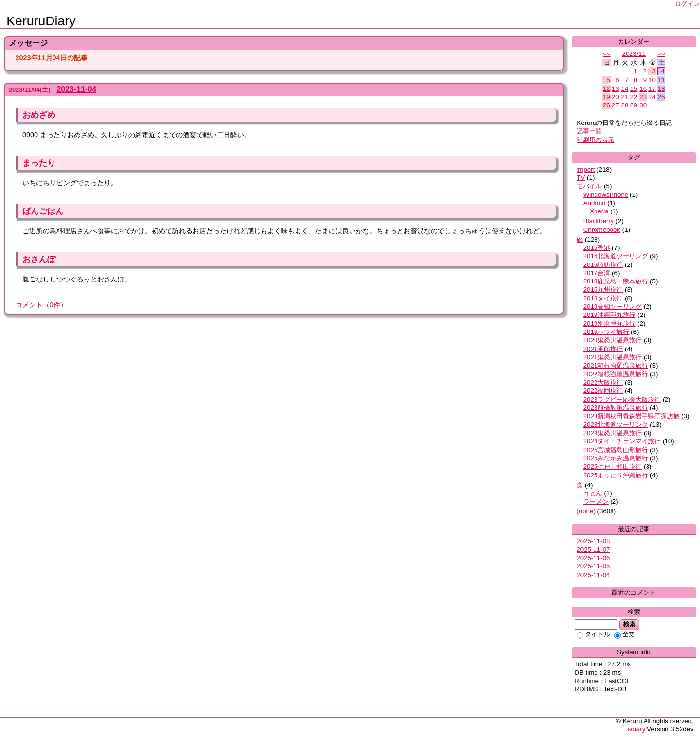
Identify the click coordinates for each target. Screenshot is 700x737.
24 (652, 97)
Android (595, 203)
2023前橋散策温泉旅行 (616, 408)
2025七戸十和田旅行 (613, 466)
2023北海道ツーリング (616, 425)
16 (643, 89)
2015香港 (597, 248)
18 (661, 89)
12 (606, 89)
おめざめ (39, 115)
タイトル (594, 634)
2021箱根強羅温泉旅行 (616, 365)
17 (652, 89)
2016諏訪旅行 (603, 265)
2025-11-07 (593, 550)
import (586, 169)
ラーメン (596, 501)
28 (625, 105)
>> (661, 54)
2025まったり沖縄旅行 (616, 475)
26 (606, 105)
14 (625, 89)
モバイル (589, 186)
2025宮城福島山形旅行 (616, 450)
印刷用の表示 (595, 140)
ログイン (687, 4)
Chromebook (602, 230)
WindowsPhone (606, 195)
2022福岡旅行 (603, 391)
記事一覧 (589, 131)
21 (625, 97)
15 (634, 89)
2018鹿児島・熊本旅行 (616, 281)
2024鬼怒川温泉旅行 (613, 433)
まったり (39, 163)
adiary (636, 729)
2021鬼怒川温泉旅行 (613, 357)
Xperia (599, 211)
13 (616, 89)
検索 (629, 624)
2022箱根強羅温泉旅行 (616, 374)
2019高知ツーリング (613, 307)
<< (607, 54)
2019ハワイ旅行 (606, 332)
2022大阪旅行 (603, 382)
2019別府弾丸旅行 (610, 324)
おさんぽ (39, 259)
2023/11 (634, 54)
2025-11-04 (593, 575)
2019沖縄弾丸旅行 (610, 315)
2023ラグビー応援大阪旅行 (622, 399)
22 (634, 97)
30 (643, 105)
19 (606, 97)
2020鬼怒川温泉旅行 (613, 340)
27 (616, 105)
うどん (593, 493)
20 (616, 97)
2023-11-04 (76, 89)
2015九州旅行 (603, 290)
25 (661, 97)
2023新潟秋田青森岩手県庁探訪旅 (632, 416)
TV (581, 178)
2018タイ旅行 (603, 298)
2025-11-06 (593, 558)
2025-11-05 (593, 566)
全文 (625, 634)
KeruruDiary (41, 21)
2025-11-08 (593, 541)
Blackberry (599, 221)
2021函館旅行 (603, 349)
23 (643, 97)
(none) (586, 511)
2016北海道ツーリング (616, 256)
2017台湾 (597, 273)
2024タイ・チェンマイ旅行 (622, 441)
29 (634, 105)
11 (661, 80)
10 (652, 80)
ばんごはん (43, 211)
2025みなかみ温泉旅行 (616, 458)
